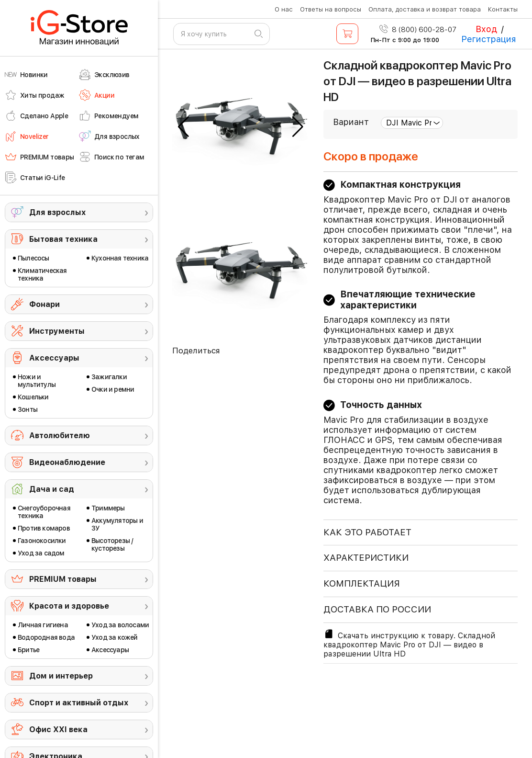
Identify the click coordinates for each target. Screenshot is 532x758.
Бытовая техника (63, 239)
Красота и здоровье (69, 606)
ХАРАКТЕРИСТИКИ (366, 558)
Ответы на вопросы (331, 9)
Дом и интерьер (61, 676)
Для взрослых (57, 212)
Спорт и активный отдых (79, 703)
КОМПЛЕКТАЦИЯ (362, 583)
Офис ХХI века (58, 730)
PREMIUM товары (63, 579)
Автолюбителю (60, 436)
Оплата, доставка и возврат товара (425, 9)
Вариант (351, 122)
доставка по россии (377, 609)
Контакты (503, 9)
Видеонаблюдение (67, 462)
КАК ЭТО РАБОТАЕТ (367, 532)
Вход (486, 29)
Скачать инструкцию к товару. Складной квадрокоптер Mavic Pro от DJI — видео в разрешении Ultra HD (409, 643)
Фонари (44, 304)
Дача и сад (52, 489)
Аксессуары (54, 358)
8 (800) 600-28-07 (418, 30)
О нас (284, 9)
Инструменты (57, 331)
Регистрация (489, 39)
